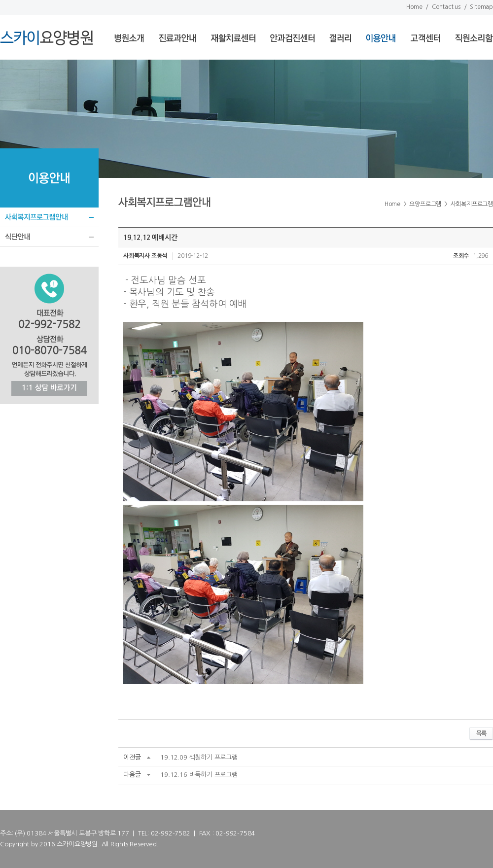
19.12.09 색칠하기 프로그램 (199, 757)
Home (414, 7)
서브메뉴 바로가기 (0, 0)
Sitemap (481, 7)
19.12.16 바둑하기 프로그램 (199, 775)
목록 (481, 733)
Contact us (446, 7)
